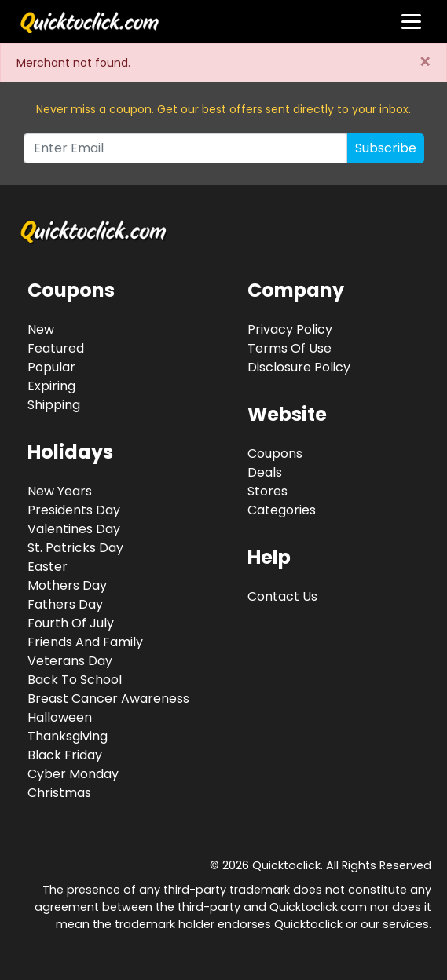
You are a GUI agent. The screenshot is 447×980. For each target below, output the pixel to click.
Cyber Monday (73, 774)
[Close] (425, 63)
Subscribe (386, 148)
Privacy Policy (290, 329)
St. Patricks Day (75, 548)
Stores (267, 491)
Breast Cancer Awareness (108, 698)
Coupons (275, 453)
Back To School (75, 680)
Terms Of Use (289, 348)
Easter (48, 567)
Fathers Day (65, 604)
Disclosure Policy (299, 367)
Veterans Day (70, 661)
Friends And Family (85, 642)
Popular (51, 367)
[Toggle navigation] (411, 22)
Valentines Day (74, 529)
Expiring (51, 386)
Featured (56, 348)
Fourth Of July (71, 623)
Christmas (59, 793)
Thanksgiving (68, 736)
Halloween (60, 717)
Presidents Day (74, 510)
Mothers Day (67, 585)
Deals (265, 472)
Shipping (54, 405)
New (41, 329)
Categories (282, 510)
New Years (60, 491)
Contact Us (282, 596)
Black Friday (65, 755)
